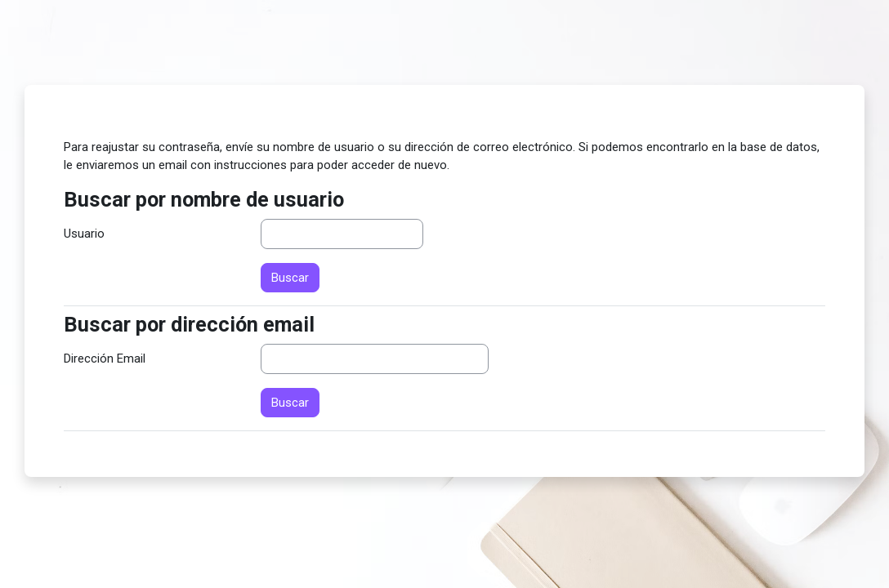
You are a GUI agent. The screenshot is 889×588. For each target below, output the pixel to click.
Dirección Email (105, 359)
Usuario (84, 234)
